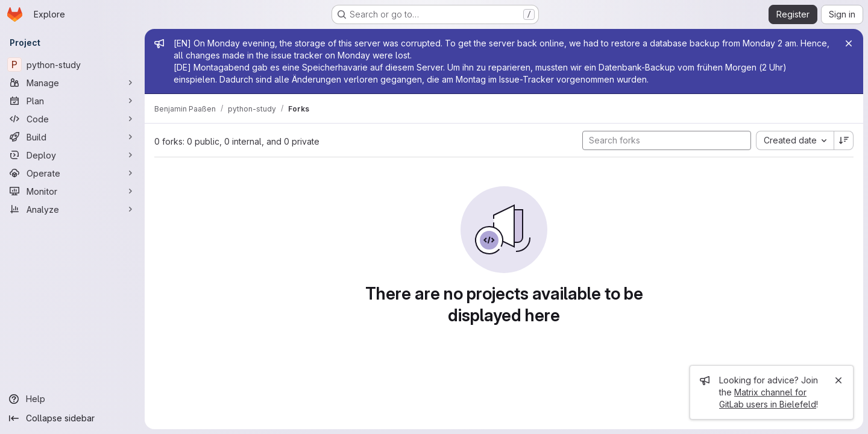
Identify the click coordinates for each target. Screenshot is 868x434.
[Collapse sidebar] (72, 418)
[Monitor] (72, 191)
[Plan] (72, 101)
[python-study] (72, 64)
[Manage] (72, 83)
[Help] (72, 399)
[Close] (849, 43)
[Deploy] (72, 155)
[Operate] (72, 173)
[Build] (72, 137)
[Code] (72, 119)
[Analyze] (72, 209)
